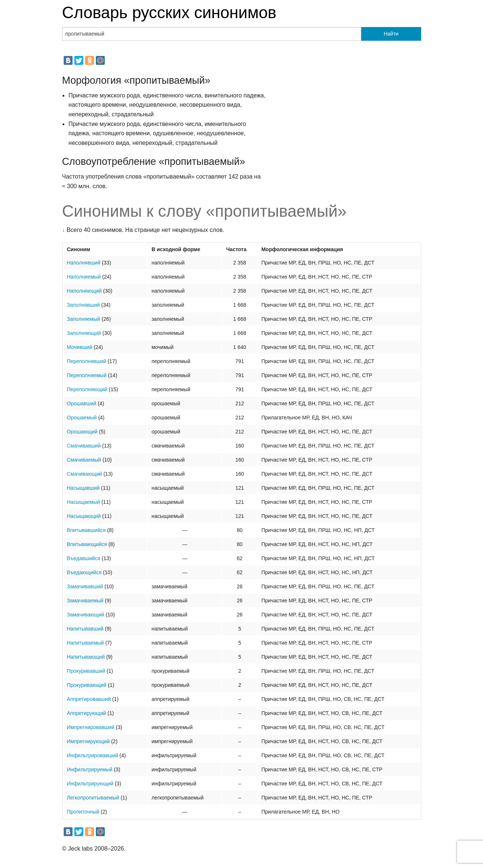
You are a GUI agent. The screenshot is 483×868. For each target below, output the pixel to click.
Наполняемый (84, 277)
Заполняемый (84, 319)
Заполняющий (84, 333)
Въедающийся (84, 572)
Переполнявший (87, 361)
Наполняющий (84, 291)
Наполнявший (84, 263)
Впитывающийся (87, 544)
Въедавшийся (84, 558)
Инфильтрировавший (93, 755)
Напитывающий (86, 657)
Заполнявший (83, 305)
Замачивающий (86, 615)
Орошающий (82, 432)
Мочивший (80, 347)
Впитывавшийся (86, 530)
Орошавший (82, 403)
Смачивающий (85, 474)
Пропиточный (83, 812)
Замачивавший (85, 586)
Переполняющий (87, 389)
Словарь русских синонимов (169, 12)
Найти (391, 34)
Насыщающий (84, 516)
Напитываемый (85, 643)
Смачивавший (84, 446)
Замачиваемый (85, 601)
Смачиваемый (84, 460)
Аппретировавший (89, 699)
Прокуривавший (86, 671)
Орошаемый (82, 418)
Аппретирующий (87, 713)
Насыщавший (83, 488)
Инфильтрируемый (90, 769)
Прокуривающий (87, 685)
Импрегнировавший (91, 727)
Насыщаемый (84, 502)
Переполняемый (87, 375)
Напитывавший (85, 629)
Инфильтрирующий (90, 784)
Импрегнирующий (88, 741)
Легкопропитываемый (93, 798)
